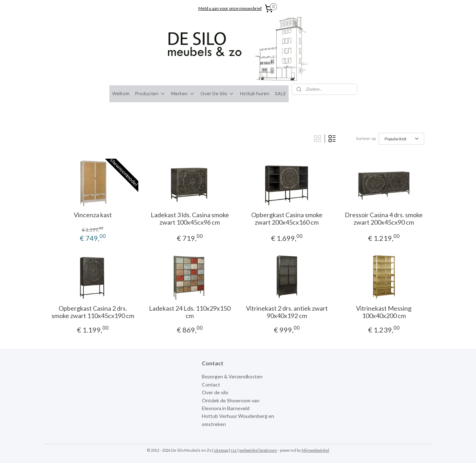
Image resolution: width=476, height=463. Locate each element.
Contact (211, 385)
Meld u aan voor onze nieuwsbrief (230, 8)
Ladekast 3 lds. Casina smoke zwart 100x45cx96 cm (189, 219)
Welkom (121, 94)
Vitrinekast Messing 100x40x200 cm (384, 312)
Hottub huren (255, 94)
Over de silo (215, 392)
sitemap (221, 450)
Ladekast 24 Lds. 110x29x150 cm (190, 312)
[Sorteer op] (401, 139)
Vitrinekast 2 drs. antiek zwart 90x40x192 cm (287, 312)
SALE (280, 94)
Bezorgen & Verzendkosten (232, 376)
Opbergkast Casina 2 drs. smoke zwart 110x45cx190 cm (92, 312)
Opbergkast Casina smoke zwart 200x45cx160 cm (287, 219)
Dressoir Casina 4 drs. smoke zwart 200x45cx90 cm (384, 219)
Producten (150, 94)
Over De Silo (217, 94)
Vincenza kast (92, 215)
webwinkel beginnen (258, 450)
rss (234, 450)
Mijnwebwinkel (315, 450)
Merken (183, 94)
